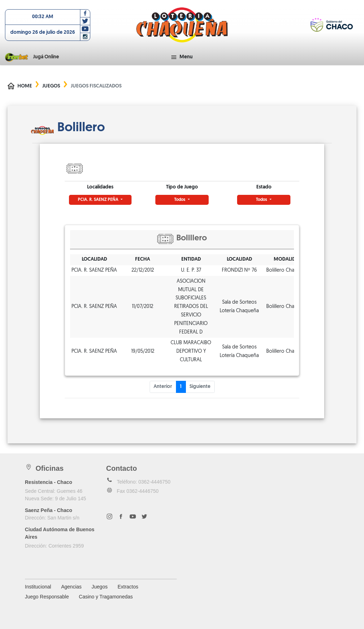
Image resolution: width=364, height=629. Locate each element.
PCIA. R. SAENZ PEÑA (99, 200)
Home (25, 86)
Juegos (51, 86)
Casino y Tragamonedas (106, 597)
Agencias (71, 587)
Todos (180, 200)
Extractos (128, 587)
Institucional (38, 587)
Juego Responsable (47, 597)
